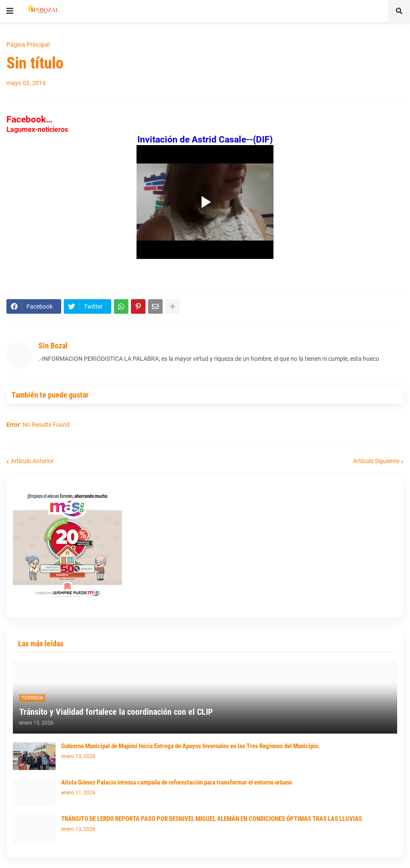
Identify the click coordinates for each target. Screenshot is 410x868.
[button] (10, 11)
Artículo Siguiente (376, 461)
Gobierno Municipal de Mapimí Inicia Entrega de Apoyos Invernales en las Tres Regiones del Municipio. (190, 746)
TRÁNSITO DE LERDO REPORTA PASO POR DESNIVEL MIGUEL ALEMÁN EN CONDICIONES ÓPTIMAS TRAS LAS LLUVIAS (212, 819)
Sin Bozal (53, 346)
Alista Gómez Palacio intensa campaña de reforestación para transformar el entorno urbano (177, 782)
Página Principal (28, 45)
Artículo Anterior (32, 461)
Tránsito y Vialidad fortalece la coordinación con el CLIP (116, 712)
